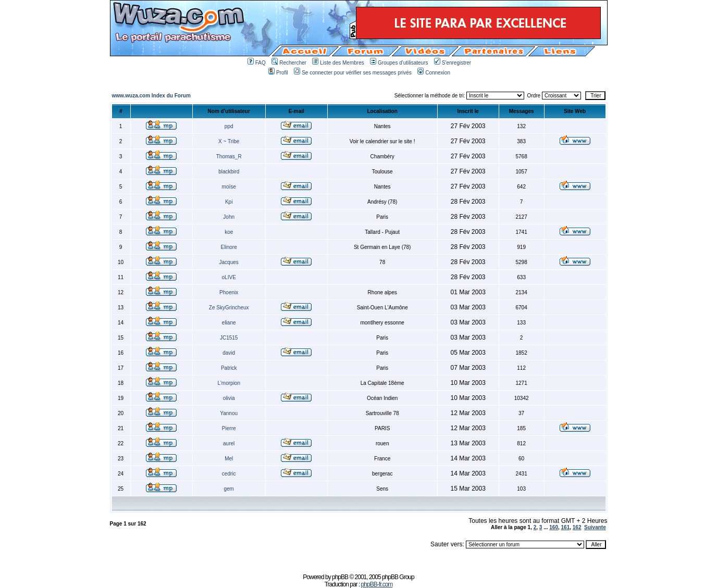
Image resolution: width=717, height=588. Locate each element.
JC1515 (229, 338)
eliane (229, 323)
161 (566, 527)
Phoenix (229, 292)
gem (228, 489)
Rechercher (289, 63)
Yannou (229, 413)
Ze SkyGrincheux (229, 308)
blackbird (229, 172)
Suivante (595, 527)
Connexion (434, 73)
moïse (229, 187)
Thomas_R (229, 157)
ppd (229, 126)
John (229, 217)
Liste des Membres (338, 63)
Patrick (229, 368)
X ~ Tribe (229, 141)
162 (577, 527)
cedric (229, 474)
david (229, 353)
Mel (229, 459)
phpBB (340, 577)
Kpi (229, 202)
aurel (229, 443)
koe (229, 232)
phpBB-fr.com (377, 584)
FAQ (257, 63)
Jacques (229, 262)
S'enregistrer (453, 63)
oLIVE (229, 277)
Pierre (229, 428)
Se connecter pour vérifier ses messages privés (353, 73)
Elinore (229, 247)
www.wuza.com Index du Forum (151, 96)
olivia (229, 398)
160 (554, 527)
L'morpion (229, 383)
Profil (278, 73)
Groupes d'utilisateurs (399, 63)
